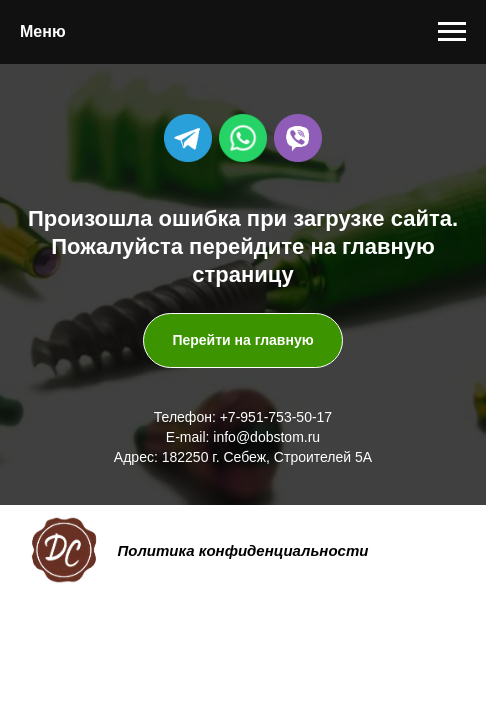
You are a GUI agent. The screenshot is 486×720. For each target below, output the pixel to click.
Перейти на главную (242, 340)
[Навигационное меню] (452, 32)
